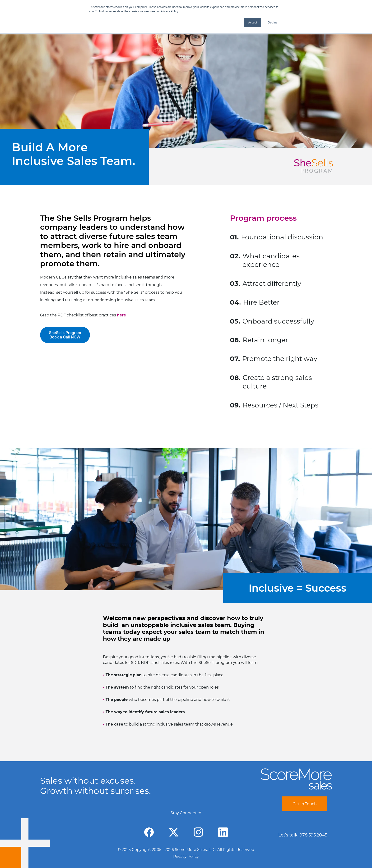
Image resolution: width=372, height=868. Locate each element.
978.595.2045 (313, 835)
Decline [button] (273, 23)
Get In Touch (305, 804)
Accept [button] (253, 23)
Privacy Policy (186, 857)
